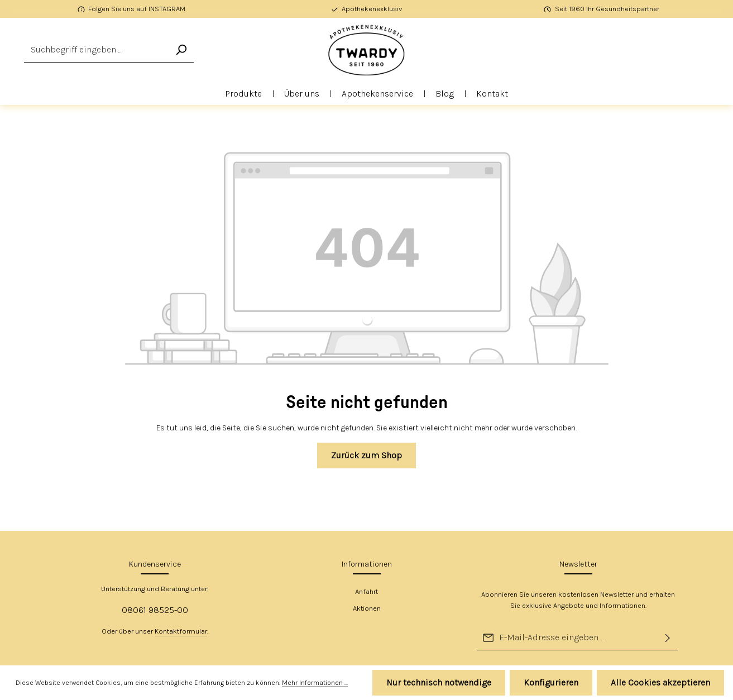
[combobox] (96, 50)
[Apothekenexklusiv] (367, 9)
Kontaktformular (181, 631)
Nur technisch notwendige (439, 682)
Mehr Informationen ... (315, 683)
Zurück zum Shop (366, 455)
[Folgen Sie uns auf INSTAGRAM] (132, 9)
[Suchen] (181, 50)
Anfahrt (366, 591)
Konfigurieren (551, 682)
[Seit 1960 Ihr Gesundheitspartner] (602, 9)
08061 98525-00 (155, 610)
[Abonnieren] (668, 638)
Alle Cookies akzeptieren (660, 682)
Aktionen (367, 608)
